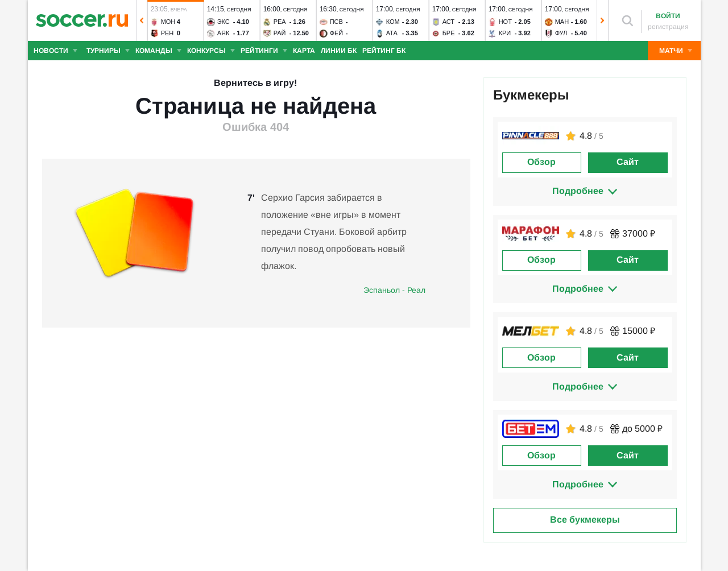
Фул (561, 33)
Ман (561, 22)
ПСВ (336, 22)
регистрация (668, 27)
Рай (279, 33)
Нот (505, 22)
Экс (223, 22)
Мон (168, 22)
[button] (142, 20)
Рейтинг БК (384, 51)
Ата (391, 33)
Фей (336, 33)
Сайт (628, 162)
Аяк (223, 33)
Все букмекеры (585, 520)
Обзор (541, 162)
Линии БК (339, 51)
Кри (504, 33)
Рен (167, 33)
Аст (448, 22)
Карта (304, 51)
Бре (448, 33)
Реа (279, 22)
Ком (392, 22)
